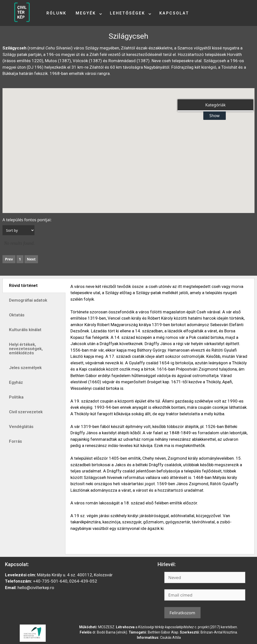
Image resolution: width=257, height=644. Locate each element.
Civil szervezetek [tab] (26, 412)
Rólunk (56, 13)
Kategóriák (215, 105)
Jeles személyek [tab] (25, 368)
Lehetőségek (128, 13)
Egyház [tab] (16, 382)
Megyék (86, 13)
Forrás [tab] (15, 441)
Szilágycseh (128, 36)
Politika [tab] (16, 397)
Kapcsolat (174, 13)
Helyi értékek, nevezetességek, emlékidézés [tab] (26, 349)
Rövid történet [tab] (23, 285)
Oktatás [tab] (17, 315)
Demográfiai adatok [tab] (28, 300)
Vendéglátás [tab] (21, 427)
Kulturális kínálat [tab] (25, 330)
